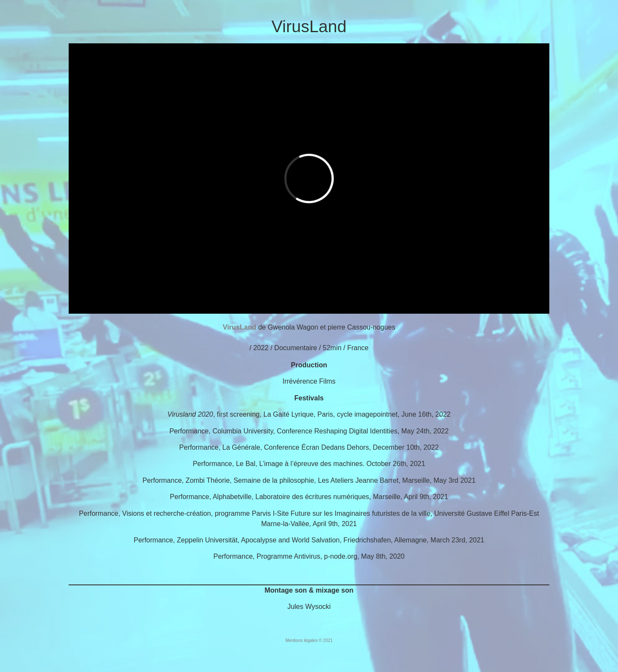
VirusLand (309, 26)
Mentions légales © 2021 (309, 640)
